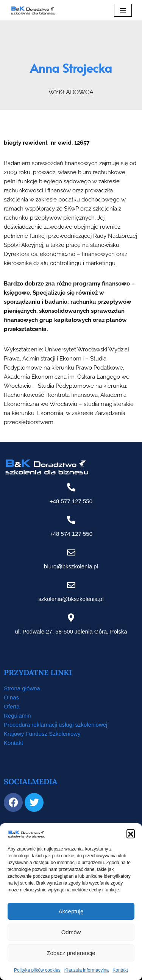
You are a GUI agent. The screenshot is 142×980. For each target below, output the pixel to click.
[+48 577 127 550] (71, 487)
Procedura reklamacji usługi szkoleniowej (55, 725)
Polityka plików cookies (37, 970)
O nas (11, 697)
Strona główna (22, 688)
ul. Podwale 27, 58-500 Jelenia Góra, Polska (71, 631)
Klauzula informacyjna (87, 970)
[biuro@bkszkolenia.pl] (71, 552)
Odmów (71, 932)
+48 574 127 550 (71, 534)
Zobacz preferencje (71, 953)
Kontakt (120, 970)
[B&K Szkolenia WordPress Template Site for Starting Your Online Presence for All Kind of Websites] (33, 10)
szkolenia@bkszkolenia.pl (71, 599)
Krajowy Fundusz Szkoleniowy (42, 734)
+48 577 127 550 (71, 501)
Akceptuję (71, 911)
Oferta (12, 706)
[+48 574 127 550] (71, 520)
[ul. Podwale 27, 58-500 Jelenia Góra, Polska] (71, 618)
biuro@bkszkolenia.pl (71, 566)
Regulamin (17, 715)
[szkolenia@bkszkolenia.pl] (71, 585)
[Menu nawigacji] (123, 10)
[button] (131, 833)
